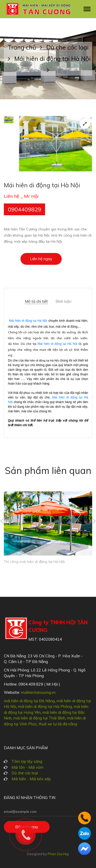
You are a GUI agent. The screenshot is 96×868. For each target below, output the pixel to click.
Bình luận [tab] (63, 301)
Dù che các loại (25, 773)
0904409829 (25, 209)
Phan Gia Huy (58, 854)
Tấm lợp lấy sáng (27, 761)
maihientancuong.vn (38, 692)
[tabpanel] (56, 144)
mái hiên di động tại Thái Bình (39, 718)
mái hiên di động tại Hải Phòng (45, 706)
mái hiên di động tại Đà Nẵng (29, 701)
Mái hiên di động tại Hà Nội (28, 321)
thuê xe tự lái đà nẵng (58, 724)
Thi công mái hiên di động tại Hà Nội (34, 562)
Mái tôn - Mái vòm (28, 767)
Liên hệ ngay (41, 259)
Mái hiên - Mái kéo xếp (31, 779)
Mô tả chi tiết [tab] (36, 301)
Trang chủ (27, 47)
